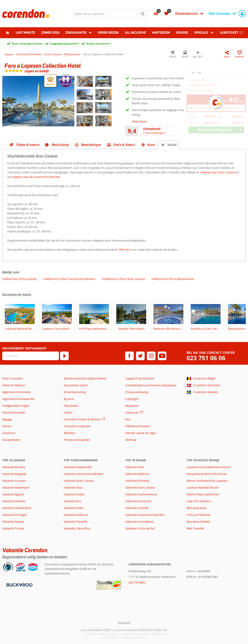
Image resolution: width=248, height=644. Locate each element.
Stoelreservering (75, 392)
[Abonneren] (64, 356)
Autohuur (9, 433)
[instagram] (151, 356)
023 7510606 (137, 582)
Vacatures (132, 412)
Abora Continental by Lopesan (207, 481)
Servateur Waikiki (198, 522)
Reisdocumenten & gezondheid (85, 378)
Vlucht (172, 145)
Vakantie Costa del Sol (140, 528)
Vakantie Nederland (16, 487)
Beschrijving (60, 145)
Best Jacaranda (196, 508)
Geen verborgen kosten (27, 44)
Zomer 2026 (50, 32)
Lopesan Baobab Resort (203, 487)
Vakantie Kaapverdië (78, 467)
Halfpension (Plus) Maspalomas (173, 279)
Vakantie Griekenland (17, 508)
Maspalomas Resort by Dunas (207, 474)
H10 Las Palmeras (198, 515)
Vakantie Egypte (13, 494)
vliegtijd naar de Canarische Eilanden (36, 177)
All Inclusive (135, 32)
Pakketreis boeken (138, 426)
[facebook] (129, 356)
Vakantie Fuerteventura (141, 494)
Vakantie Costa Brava (139, 522)
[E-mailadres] (31, 356)
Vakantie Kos (72, 501)
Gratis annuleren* (99, 44)
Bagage (7, 419)
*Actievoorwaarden (77, 440)
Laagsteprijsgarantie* (65, 44)
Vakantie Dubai (74, 494)
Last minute (26, 32)
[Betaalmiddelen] (19, 584)
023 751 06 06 (206, 358)
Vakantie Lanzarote (138, 501)
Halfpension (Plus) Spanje (19, 279)
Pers (128, 419)
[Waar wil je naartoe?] (110, 14)
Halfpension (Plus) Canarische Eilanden (69, 279)
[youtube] (162, 356)
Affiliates (69, 433)
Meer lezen (139, 121)
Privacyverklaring (137, 392)
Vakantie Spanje (13, 522)
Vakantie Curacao (14, 481)
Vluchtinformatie (14, 412)
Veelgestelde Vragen (16, 406)
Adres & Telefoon (14, 385)
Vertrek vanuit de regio (141, 433)
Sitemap (131, 440)
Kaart (151, 145)
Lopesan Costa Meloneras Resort (209, 467)
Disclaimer (132, 406)
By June (69, 399)
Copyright (132, 399)
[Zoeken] (143, 14)
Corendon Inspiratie (77, 426)
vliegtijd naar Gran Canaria (218, 172)
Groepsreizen (11, 440)
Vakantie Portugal (14, 515)
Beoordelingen (91, 145)
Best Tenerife (195, 528)
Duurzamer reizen (76, 385)
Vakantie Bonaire (14, 467)
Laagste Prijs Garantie (140, 378)
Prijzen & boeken (28, 145)
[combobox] (110, 14)
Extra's (7, 426)
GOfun (68, 412)
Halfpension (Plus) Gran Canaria (124, 279)
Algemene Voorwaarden (18, 399)
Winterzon (161, 32)
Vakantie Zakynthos (77, 528)
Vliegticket (229, 32)
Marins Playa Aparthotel (203, 494)
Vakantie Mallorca (76, 515)
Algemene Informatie (16, 392)
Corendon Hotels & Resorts (82, 419)
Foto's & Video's (124, 145)
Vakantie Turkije (13, 528)
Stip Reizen (71, 406)
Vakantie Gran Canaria (79, 481)
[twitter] (140, 356)
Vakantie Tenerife (75, 522)
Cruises (182, 32)
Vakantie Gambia (14, 501)
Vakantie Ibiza (73, 487)
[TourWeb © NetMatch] (124, 623)
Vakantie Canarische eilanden (83, 474)
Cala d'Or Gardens (199, 501)
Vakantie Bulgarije (14, 474)
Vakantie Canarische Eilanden (145, 515)
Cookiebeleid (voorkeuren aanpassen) (151, 385)
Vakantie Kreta (74, 508)
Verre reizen (108, 32)
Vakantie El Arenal (137, 481)
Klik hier (124, 250)
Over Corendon (13, 378)
